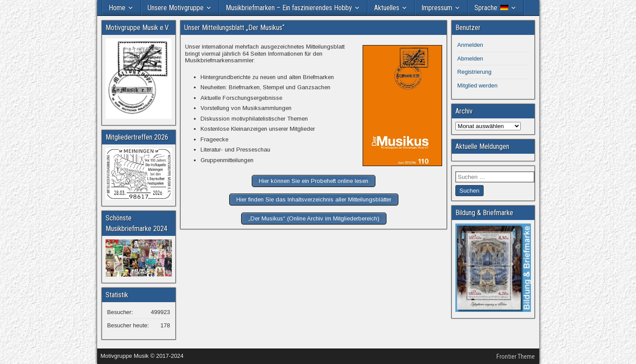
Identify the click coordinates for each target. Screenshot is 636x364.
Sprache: (491, 8)
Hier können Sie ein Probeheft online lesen (314, 181)
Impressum (437, 8)
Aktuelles (387, 8)
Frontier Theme (516, 356)
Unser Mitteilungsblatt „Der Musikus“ (234, 28)
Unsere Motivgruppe (176, 8)
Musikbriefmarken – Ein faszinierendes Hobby (289, 8)
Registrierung (474, 72)
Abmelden (470, 59)
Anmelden (470, 45)
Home (117, 8)
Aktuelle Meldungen (482, 146)
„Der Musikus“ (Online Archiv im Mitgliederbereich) (314, 218)
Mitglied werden (477, 85)
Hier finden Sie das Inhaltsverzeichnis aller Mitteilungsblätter (314, 199)
